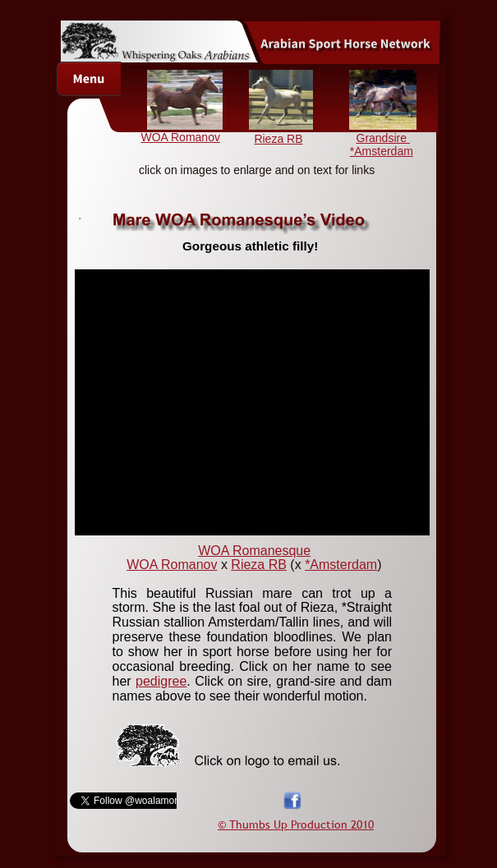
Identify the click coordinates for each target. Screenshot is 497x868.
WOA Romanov (180, 137)
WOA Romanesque (254, 551)
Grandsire (383, 138)
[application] (252, 402)
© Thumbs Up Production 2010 (296, 824)
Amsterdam (343, 565)
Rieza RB (259, 565)
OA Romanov (178, 565)
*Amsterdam (382, 151)
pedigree (161, 681)
